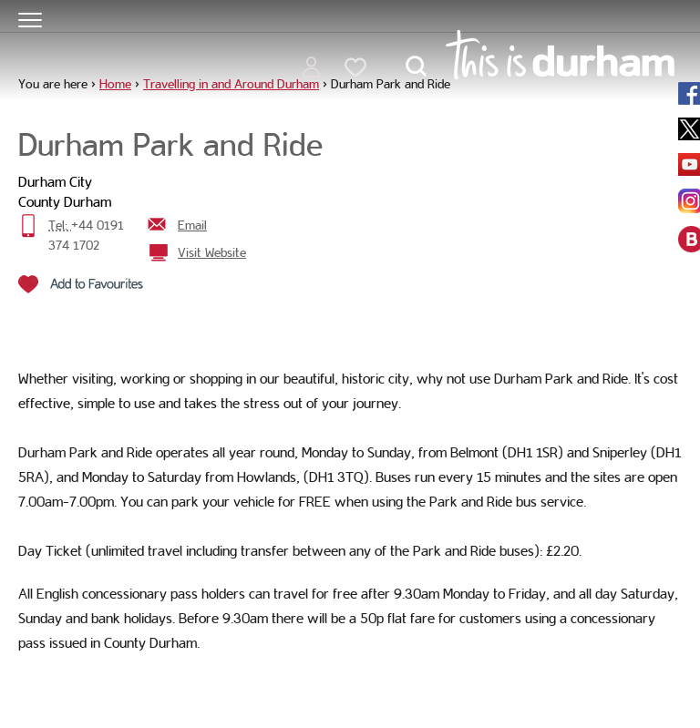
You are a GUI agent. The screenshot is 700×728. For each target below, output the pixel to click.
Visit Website (212, 252)
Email (192, 225)
